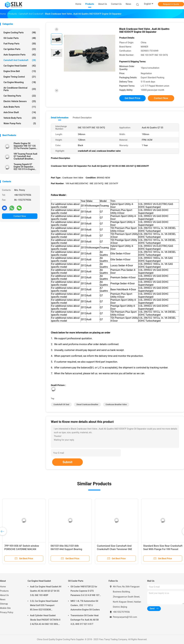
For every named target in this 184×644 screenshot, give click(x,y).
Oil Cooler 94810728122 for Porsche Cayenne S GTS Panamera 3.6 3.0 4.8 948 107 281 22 (85, 591)
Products (4, 591)
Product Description (82, 118)
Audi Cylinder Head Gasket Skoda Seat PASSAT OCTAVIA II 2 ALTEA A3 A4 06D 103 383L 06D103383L (45, 620)
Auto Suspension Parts (20, 55)
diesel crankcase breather (87, 405)
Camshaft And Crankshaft (20, 60)
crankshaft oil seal (61, 405)
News (3, 599)
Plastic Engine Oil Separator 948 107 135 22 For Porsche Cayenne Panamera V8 (25, 146)
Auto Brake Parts (20, 107)
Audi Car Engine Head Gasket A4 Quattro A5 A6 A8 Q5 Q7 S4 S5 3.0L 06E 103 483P (46, 591)
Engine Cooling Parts (20, 33)
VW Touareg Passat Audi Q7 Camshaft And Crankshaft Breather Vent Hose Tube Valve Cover (25, 156)
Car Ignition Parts (20, 49)
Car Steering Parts (20, 96)
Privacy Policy (7, 612)
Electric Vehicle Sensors (20, 101)
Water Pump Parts (20, 123)
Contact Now (20, 216)
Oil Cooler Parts (20, 38)
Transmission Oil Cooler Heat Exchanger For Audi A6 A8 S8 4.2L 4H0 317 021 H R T (85, 620)
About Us (4, 595)
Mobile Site (5, 608)
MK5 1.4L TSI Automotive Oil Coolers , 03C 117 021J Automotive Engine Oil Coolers (85, 605)
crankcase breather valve (116, 405)
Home (3, 587)
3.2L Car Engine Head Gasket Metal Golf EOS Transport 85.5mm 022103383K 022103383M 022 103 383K (44, 606)
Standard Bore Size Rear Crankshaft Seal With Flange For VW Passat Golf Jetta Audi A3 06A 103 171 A (163, 549)
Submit (67, 462)
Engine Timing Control (20, 77)
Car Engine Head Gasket (20, 66)
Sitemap (4, 604)
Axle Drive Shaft (20, 112)
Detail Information (60, 118)
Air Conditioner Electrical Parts (20, 89)
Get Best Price (132, 98)
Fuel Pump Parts (20, 44)
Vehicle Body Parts (20, 118)
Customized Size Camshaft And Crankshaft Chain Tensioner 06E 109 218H (114, 549)
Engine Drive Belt (20, 71)
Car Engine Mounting (20, 82)
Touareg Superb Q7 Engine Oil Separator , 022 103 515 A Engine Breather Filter (24, 167)
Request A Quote (171, 4)
